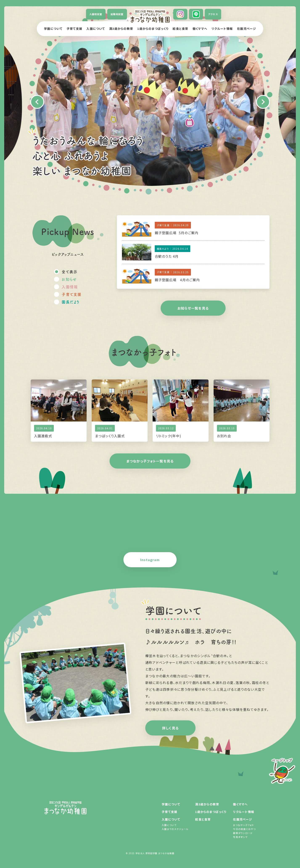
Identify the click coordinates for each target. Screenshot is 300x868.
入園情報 (70, 287)
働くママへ (200, 29)
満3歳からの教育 (121, 29)
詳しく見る (170, 728)
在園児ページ (246, 29)
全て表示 (69, 272)
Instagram (150, 560)
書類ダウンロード (243, 833)
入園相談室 (96, 14)
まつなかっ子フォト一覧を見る (150, 461)
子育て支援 (74, 29)
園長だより (70, 302)
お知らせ (69, 279)
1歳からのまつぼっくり (153, 29)
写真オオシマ (240, 837)
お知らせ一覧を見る (193, 308)
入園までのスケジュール (175, 829)
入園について (96, 29)
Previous (37, 102)
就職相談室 (117, 14)
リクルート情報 (222, 29)
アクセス (213, 14)
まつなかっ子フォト (243, 825)
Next (263, 102)
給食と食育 (180, 29)
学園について (53, 29)
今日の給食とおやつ (244, 829)
